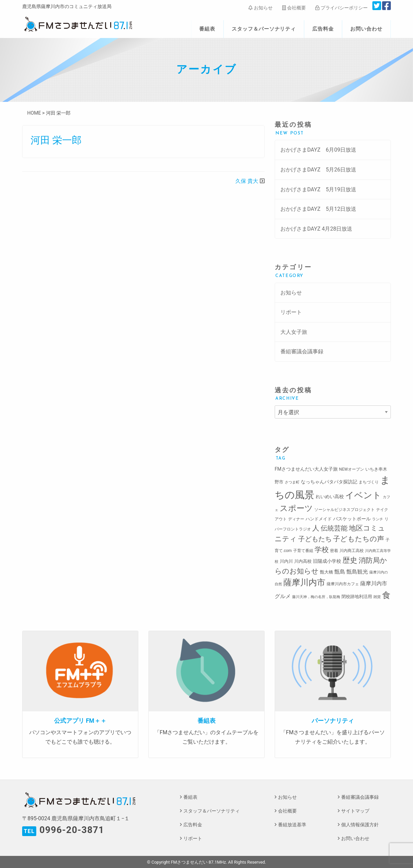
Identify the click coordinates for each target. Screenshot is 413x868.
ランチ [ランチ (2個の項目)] (378, 519)
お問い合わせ (366, 29)
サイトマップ (355, 811)
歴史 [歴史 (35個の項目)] (350, 560)
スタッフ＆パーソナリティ (264, 29)
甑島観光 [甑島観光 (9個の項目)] (357, 572)
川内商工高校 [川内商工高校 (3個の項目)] (352, 551)
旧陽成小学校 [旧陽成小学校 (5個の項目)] (327, 561)
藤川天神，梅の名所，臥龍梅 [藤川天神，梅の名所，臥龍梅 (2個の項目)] (316, 597)
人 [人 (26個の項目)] (316, 528)
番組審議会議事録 (302, 351)
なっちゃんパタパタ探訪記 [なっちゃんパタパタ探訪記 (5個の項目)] (329, 482)
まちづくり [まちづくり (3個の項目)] (369, 482)
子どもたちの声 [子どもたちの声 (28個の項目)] (359, 539)
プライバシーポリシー (341, 8)
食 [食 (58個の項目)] (386, 595)
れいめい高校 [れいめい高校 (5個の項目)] (330, 497)
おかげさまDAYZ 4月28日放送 (316, 229)
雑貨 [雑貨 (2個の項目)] (377, 597)
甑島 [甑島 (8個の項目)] (340, 572)
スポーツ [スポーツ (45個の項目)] (296, 508)
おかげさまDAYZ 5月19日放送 (318, 189)
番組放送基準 (292, 825)
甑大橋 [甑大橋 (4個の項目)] (327, 572)
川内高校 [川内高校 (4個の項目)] (303, 561)
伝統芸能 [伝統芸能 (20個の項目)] (334, 528)
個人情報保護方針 (360, 825)
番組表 (207, 29)
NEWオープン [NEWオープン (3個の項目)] (352, 469)
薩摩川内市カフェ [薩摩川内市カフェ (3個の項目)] (343, 584)
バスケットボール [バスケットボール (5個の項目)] (352, 519)
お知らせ (260, 8)
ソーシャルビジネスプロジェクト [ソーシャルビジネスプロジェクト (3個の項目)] (345, 510)
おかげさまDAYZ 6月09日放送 (318, 150)
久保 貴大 (247, 181)
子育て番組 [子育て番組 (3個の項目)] (303, 551)
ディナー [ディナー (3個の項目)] (296, 519)
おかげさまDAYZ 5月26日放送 (318, 170)
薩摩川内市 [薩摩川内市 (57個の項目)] (304, 582)
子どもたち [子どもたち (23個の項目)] (315, 539)
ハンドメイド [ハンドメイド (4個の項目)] (319, 519)
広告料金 (323, 29)
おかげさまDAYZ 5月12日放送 (318, 209)
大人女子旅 (294, 332)
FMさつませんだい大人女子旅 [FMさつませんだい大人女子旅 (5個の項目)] (306, 469)
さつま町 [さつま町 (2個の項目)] (292, 482)
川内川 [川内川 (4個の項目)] (286, 561)
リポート (291, 312)
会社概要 (294, 8)
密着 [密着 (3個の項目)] (334, 551)
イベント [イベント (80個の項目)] (363, 495)
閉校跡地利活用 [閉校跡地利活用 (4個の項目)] (357, 597)
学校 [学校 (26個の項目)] (322, 549)
